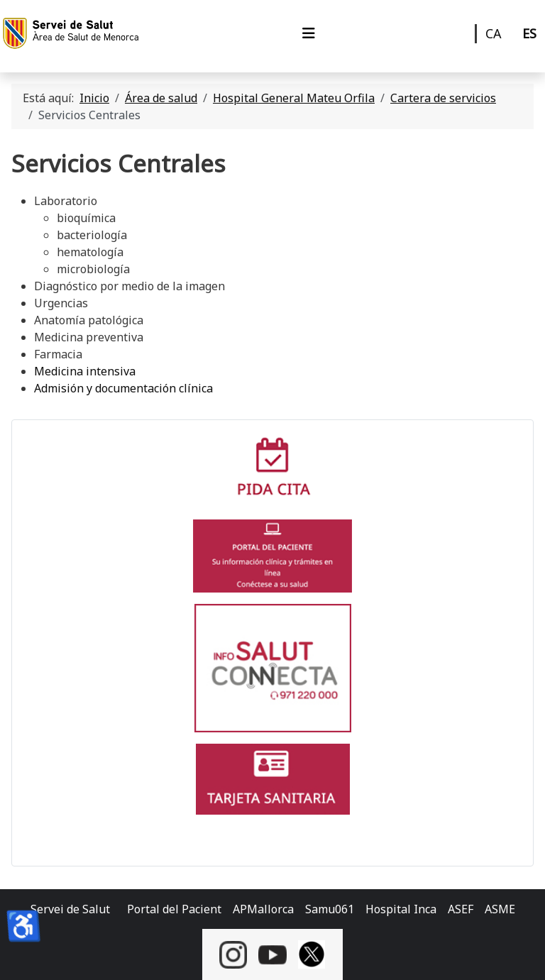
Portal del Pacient (174, 909)
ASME (500, 909)
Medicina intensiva (85, 371)
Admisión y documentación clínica (123, 388)
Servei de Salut (70, 909)
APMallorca (263, 909)
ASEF (461, 909)
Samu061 (330, 909)
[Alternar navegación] (309, 33)
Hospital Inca (401, 909)
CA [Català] (494, 33)
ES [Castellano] (529, 33)
